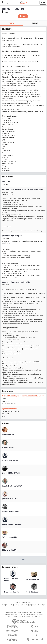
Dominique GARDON (12, 592)
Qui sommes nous (11, 613)
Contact (19, 613)
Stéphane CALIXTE (10, 550)
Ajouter (24, 16)
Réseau (35, 23)
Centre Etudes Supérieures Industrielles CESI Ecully (23, 396)
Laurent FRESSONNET (11, 512)
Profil (11, 23)
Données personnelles (11, 615)
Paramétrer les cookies (25, 615)
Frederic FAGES (8, 447)
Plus (23, 559)
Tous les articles (12, 616)
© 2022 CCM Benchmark (33, 616)
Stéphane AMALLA (10, 537)
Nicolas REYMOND (32, 579)
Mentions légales (38, 615)
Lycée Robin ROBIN (10, 409)
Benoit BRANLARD (32, 592)
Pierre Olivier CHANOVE (12, 524)
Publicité (25, 613)
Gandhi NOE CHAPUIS (11, 473)
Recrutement (32, 613)
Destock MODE (8, 435)
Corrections (21, 616)
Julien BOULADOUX (10, 499)
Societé (39, 613)
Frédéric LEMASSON (10, 460)
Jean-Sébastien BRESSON (12, 486)
